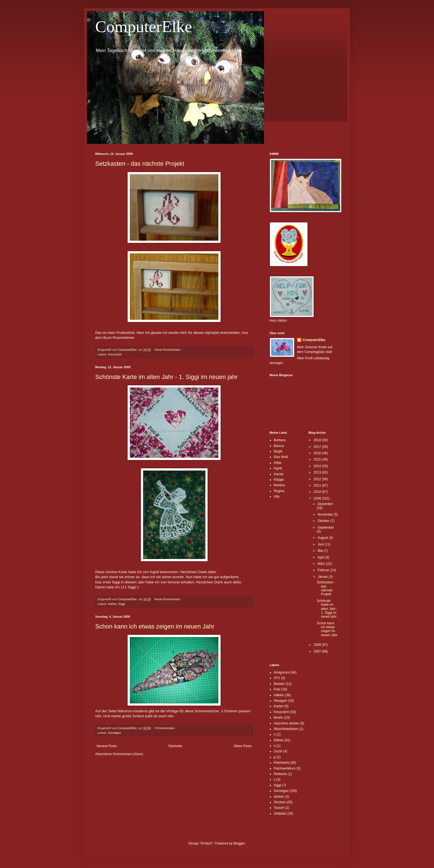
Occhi (278, 751)
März (322, 564)
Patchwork (281, 763)
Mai (321, 551)
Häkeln (279, 695)
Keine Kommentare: (168, 350)
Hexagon (280, 701)
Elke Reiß (281, 457)
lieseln (278, 718)
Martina (279, 485)
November (326, 514)
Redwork (280, 774)
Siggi (122, 604)
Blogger (239, 843)
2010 (318, 492)
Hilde (277, 463)
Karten (112, 604)
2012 (318, 479)
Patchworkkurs (285, 768)
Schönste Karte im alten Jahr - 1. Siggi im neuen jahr (166, 377)
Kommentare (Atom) (128, 754)
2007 (318, 651)
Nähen (279, 740)
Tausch (279, 808)
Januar (323, 577)
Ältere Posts (243, 746)
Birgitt (278, 451)
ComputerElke (144, 27)
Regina (279, 491)
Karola (279, 474)
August (323, 538)
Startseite (175, 746)
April (321, 557)
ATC (277, 678)
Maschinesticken (286, 729)
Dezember (325, 504)
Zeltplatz (280, 814)
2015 (318, 459)
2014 (318, 466)
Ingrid (278, 468)
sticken (279, 797)
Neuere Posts (107, 746)
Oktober (324, 521)
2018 (318, 440)
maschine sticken (286, 723)
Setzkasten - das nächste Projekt (140, 164)
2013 (318, 472)
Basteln (279, 684)
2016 (318, 453)
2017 (318, 447)
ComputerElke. (314, 340)
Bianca (279, 446)
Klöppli (279, 480)
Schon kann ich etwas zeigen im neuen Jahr (155, 626)
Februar (324, 570)
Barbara (280, 440)
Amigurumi (282, 672)
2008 (318, 645)
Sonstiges (114, 733)
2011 (318, 485)
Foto (277, 689)
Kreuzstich (115, 354)
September (326, 527)
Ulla (277, 497)
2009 (318, 498)
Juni (321, 544)
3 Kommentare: (165, 728)
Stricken (280, 802)
